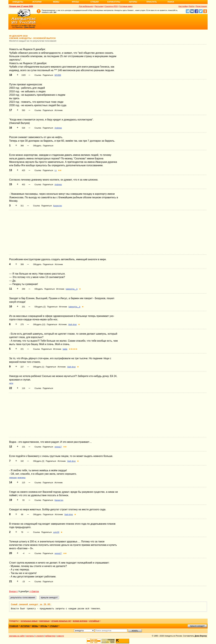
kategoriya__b (72, 289)
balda (65, 349)
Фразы (75, 2)
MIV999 (58, 75)
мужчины (22, 478)
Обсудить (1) (39, 367)
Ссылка (38, 75)
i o (56, 170)
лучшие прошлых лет (61, 621)
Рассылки (99, 6)
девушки (13, 478)
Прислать (152, 2)
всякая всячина (80, 621)
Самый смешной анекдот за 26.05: (31, 604)
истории (25, 626)
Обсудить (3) (39, 461)
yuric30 (56, 532)
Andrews (58, 128)
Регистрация (201, 6)
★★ (60, 170)
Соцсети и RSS (111, 6)
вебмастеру (50, 636)
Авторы (133, 2)
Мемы (56, 2)
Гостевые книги (126, 6)
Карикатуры (114, 2)
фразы (44, 626)
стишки (54, 626)
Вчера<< (14, 591)
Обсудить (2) (40, 307)
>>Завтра (34, 591)
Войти (192, 6)
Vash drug (72, 324)
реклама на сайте (17, 636)
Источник (59, 110)
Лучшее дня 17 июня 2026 (21, 6)
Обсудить (37, 146)
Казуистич (58, 206)
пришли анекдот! (197, 626)
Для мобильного (86, 6)
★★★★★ (73, 349)
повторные (44, 621)
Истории (37, 2)
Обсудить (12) (39, 324)
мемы (35, 626)
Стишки (94, 2)
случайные (94, 621)
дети (11, 383)
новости (60, 636)
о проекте (40, 636)
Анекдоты (18, 2)
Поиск (171, 2)
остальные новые (29, 621)
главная (14, 626)
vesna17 (58, 447)
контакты (30, 636)
